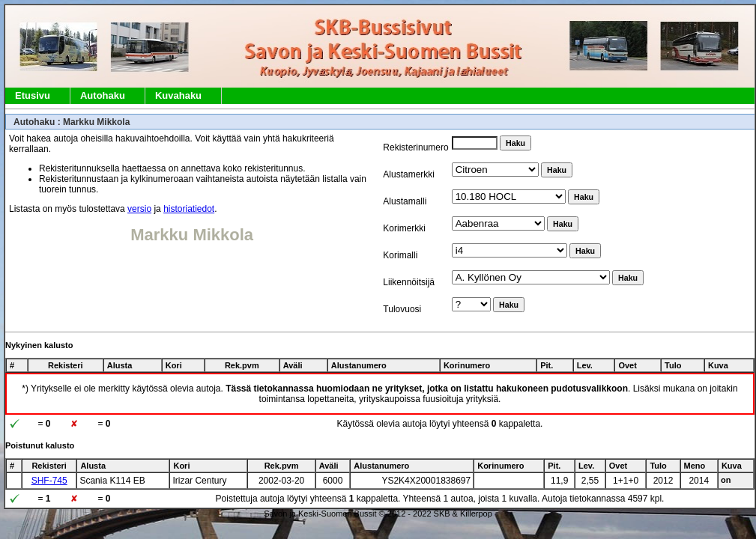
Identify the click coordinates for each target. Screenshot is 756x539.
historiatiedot (189, 209)
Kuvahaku (178, 95)
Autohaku (103, 95)
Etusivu (33, 95)
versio (139, 209)
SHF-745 (49, 481)
